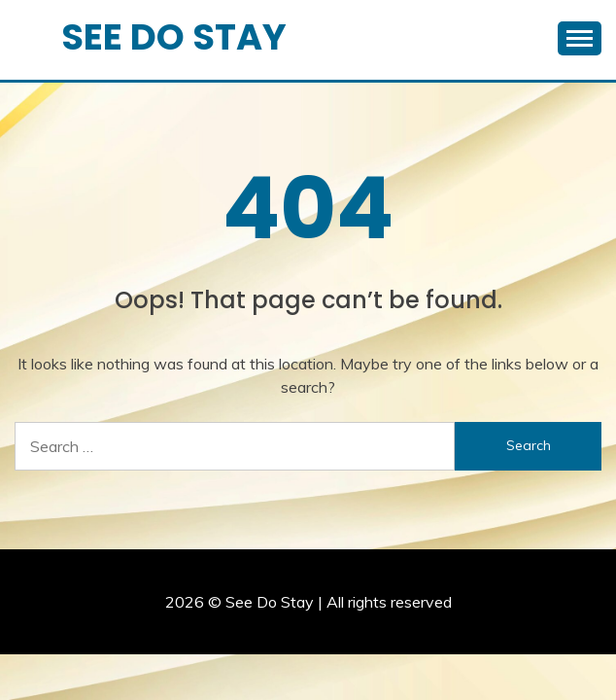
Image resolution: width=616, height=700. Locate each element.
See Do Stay (174, 37)
